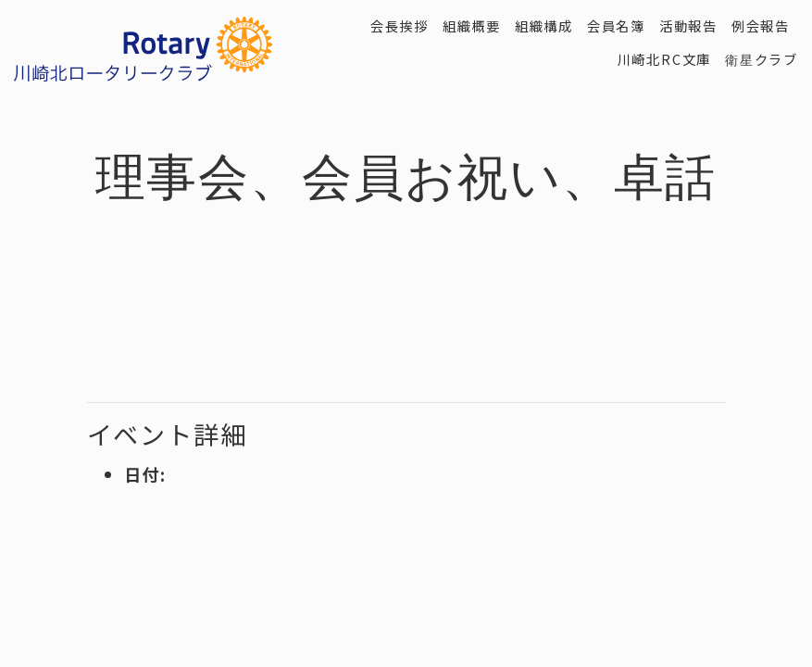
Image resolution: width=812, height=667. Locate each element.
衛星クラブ (762, 59)
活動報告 (688, 25)
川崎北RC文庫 (665, 59)
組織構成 (544, 25)
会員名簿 (616, 25)
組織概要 (472, 25)
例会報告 (761, 25)
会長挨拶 (400, 25)
